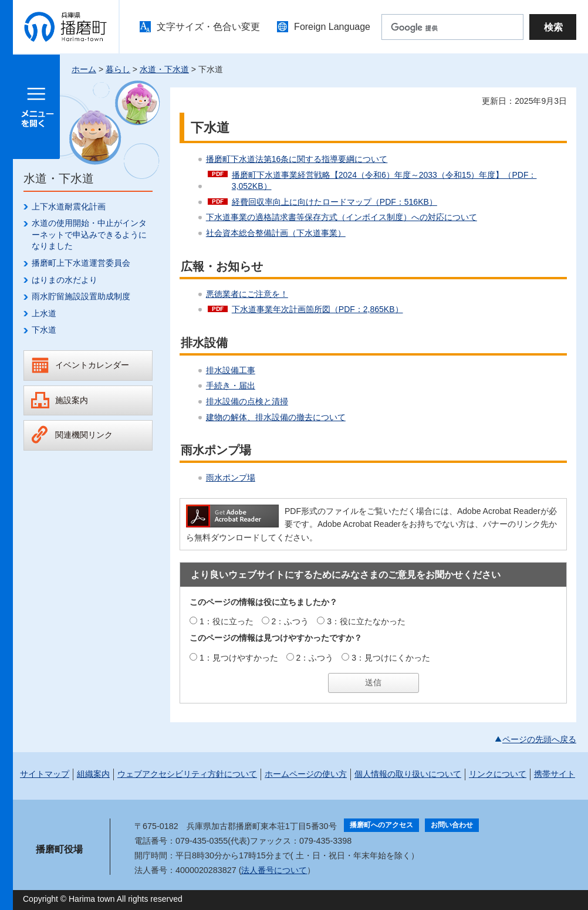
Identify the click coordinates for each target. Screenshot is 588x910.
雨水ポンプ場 (231, 478)
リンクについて (498, 774)
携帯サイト (555, 774)
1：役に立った (227, 621)
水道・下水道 (164, 69)
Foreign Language (332, 27)
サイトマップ (45, 774)
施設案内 (72, 400)
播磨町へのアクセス (381, 825)
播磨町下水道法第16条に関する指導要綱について (297, 159)
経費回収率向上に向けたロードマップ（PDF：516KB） (334, 202)
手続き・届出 (231, 385)
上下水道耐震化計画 (69, 207)
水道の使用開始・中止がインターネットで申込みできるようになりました (89, 234)
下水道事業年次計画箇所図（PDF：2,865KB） (317, 309)
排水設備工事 (231, 370)
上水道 (44, 313)
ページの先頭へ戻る (539, 739)
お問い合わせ (452, 825)
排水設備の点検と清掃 (247, 401)
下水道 (44, 330)
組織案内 (93, 774)
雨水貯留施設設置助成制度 (81, 296)
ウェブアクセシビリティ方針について (187, 774)
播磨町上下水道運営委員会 (81, 263)
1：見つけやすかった (239, 658)
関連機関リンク (84, 435)
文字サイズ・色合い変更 (208, 27)
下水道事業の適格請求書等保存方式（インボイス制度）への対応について (342, 217)
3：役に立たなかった (366, 621)
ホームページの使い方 (306, 774)
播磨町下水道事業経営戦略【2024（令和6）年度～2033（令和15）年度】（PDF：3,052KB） (384, 181)
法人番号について (274, 870)
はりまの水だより (65, 280)
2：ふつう (290, 621)
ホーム (84, 69)
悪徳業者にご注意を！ (247, 294)
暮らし (118, 69)
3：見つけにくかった (391, 658)
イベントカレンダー (92, 365)
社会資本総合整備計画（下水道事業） (276, 233)
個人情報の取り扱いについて (408, 774)
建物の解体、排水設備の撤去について (276, 417)
